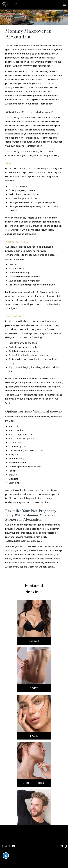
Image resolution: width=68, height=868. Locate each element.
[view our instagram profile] (6, 846)
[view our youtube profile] (14, 846)
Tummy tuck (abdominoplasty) (26, 451)
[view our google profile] (10, 846)
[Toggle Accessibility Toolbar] (6, 856)
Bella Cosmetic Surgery (35, 567)
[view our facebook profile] (2, 846)
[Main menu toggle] (65, 5)
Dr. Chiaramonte (14, 168)
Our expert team (14, 525)
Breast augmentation (20, 434)
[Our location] (66, 846)
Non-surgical (16, 467)
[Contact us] (62, 846)
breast (38, 173)
